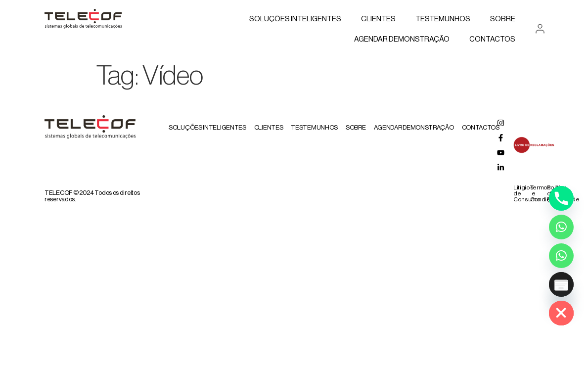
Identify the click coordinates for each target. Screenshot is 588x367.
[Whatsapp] (561, 227)
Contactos (492, 39)
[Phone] (561, 198)
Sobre (503, 19)
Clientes (378, 19)
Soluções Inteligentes (295, 19)
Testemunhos (443, 19)
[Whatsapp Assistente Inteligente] (561, 256)
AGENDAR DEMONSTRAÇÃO (402, 39)
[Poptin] (561, 284)
